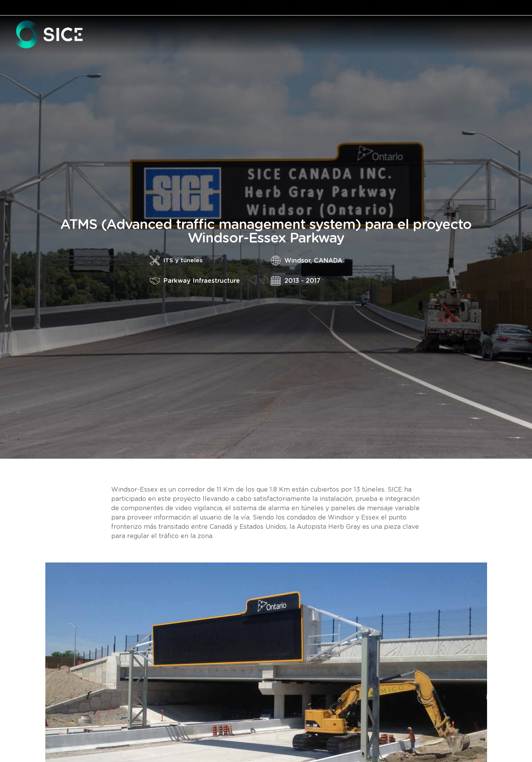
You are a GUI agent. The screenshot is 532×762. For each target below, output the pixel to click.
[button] (212, 35)
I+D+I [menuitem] (449, 35)
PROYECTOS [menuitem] (486, 35)
